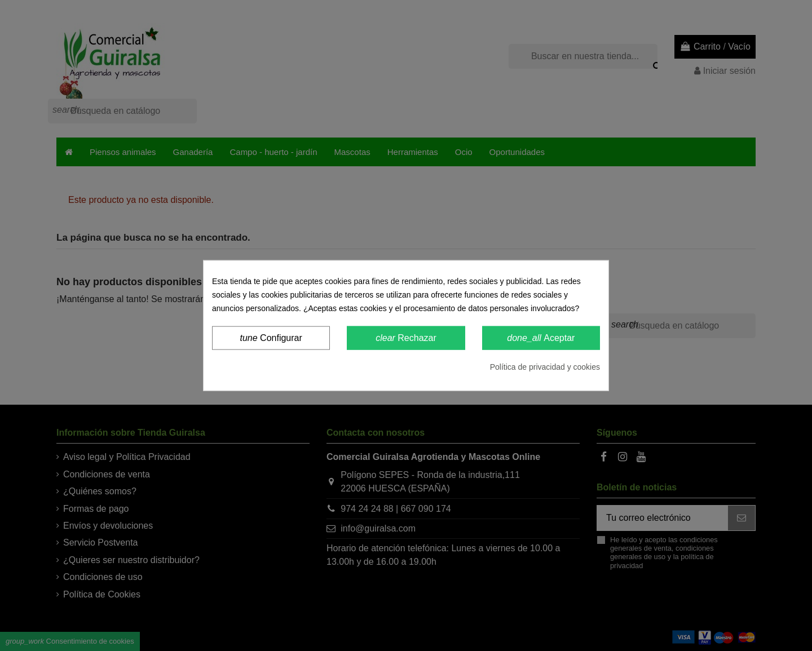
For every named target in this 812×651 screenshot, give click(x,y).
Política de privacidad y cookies (545, 367)
